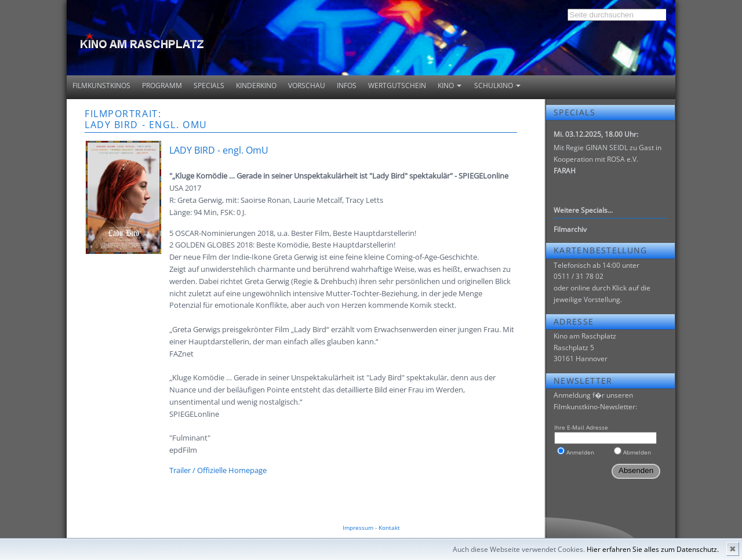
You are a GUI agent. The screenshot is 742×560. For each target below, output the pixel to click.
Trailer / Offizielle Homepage (218, 470)
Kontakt (389, 528)
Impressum (358, 528)
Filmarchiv (570, 229)
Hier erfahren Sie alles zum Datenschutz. (653, 549)
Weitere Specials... (583, 210)
